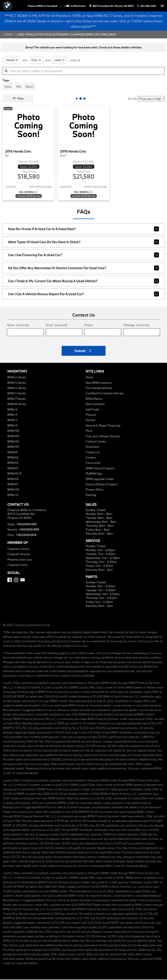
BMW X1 (13, 453)
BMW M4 (13, 442)
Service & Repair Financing (103, 426)
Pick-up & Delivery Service (103, 436)
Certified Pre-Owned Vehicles (105, 394)
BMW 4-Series (17, 388)
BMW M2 (13, 431)
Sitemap (91, 495)
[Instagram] (16, 580)
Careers (91, 458)
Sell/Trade (92, 410)
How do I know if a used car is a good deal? (83, 229)
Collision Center (96, 442)
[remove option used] (60, 61)
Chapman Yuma (17, 565)
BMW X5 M (14, 474)
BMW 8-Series (17, 404)
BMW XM (13, 490)
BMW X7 (13, 485)
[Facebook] (10, 580)
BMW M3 (13, 436)
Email (56, 325)
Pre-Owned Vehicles (99, 388)
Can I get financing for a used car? (83, 255)
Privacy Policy (95, 490)
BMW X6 (13, 479)
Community (93, 463)
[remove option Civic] (36, 61)
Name (18, 325)
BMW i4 (12, 410)
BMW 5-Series (17, 394)
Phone (89, 325)
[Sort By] (151, 99)
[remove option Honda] (12, 61)
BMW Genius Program (100, 469)
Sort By (132, 99)
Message (136, 325)
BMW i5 (12, 415)
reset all (75, 61)
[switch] (162, 6)
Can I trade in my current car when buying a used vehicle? (83, 282)
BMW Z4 (13, 495)
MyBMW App (94, 474)
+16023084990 (29, 530)
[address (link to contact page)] (112, 6)
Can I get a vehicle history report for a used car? (83, 295)
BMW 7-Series (17, 399)
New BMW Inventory (99, 383)
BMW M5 (13, 447)
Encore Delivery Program (102, 485)
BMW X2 (13, 458)
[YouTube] (23, 580)
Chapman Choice (18, 549)
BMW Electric (94, 399)
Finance (91, 415)
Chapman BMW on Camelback (43, 6)
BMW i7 (12, 420)
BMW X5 (13, 469)
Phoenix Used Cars (20, 560)
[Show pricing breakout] (29, 192)
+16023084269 (26, 525)
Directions (92, 447)
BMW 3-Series (17, 383)
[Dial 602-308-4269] (147, 6)
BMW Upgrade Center (100, 479)
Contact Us (93, 453)
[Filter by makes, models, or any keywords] (83, 71)
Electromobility (95, 404)
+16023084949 (26, 535)
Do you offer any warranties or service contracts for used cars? (83, 268)
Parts (89, 431)
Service (90, 420)
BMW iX (12, 426)
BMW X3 (13, 463)
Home (8, 35)
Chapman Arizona (19, 554)
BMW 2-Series (17, 378)
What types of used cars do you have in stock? (83, 242)
